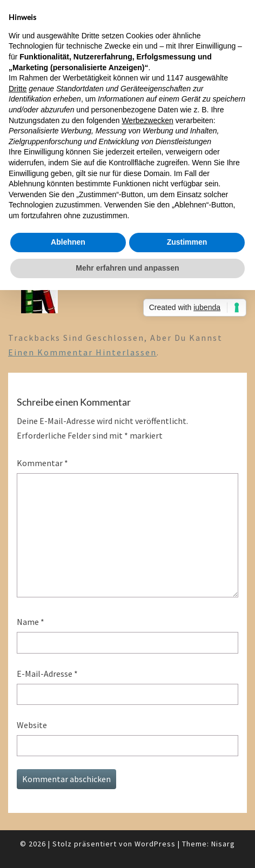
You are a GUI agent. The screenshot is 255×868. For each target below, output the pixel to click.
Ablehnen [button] (68, 242)
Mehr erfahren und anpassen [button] (127, 268)
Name (31, 622)
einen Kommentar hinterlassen (82, 352)
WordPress (155, 844)
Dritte (18, 89)
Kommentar (42, 463)
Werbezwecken (147, 120)
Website (32, 725)
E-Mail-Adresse (47, 674)
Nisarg (223, 844)
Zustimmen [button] (187, 242)
